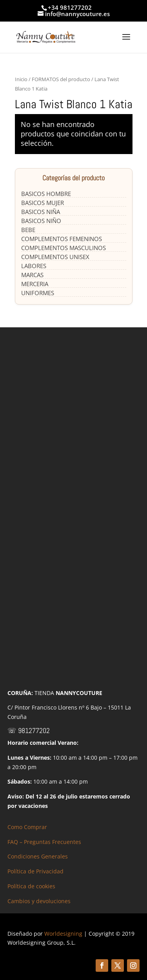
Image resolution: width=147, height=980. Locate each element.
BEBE (28, 230)
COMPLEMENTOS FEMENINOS (62, 239)
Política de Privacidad (35, 871)
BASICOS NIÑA (41, 212)
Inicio (21, 79)
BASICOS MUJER (43, 203)
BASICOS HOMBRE (46, 194)
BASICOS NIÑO (41, 221)
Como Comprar (27, 827)
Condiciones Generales (38, 856)
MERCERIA (35, 284)
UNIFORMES (38, 293)
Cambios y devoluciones (39, 901)
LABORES (34, 266)
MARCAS (32, 275)
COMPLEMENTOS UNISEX (55, 257)
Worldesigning (63, 934)
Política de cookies (31, 886)
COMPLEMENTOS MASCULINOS (64, 248)
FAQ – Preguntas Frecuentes (44, 842)
